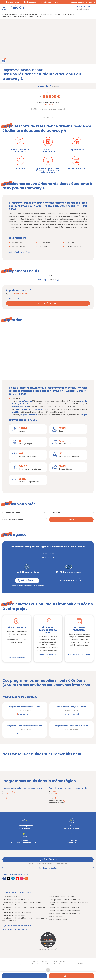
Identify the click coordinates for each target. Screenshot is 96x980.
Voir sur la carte (48, 558)
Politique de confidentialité (34, 964)
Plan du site (63, 964)
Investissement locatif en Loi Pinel (16, 900)
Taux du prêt (56, 513)
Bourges (53, 798)
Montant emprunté (12, 513)
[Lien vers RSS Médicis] (26, 879)
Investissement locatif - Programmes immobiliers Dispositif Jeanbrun (22, 904)
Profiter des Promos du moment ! (79, 2)
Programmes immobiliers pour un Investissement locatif (69, 904)
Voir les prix (48, 104)
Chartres (54, 796)
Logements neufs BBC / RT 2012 (61, 897)
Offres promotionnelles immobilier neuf (65, 900)
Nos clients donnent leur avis (16, 930)
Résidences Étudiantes (58, 920)
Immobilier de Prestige (11, 897)
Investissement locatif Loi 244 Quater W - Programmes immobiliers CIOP (25, 919)
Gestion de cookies (51, 964)
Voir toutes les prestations (20, 252)
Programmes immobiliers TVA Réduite (64, 908)
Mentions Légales (19, 964)
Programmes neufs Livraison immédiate (65, 911)
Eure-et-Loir (8, 796)
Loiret (6, 794)
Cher (5, 798)
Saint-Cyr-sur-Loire (57, 800)
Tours (52, 792)
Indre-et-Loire (9, 792)
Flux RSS (80, 964)
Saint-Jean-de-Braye (58, 802)
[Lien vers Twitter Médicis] (9, 879)
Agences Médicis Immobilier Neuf (17, 926)
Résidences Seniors (56, 917)
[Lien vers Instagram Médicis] (22, 879)
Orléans (53, 794)
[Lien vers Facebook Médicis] (4, 879)
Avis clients (72, 964)
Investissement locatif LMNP (14, 916)
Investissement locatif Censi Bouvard (17, 913)
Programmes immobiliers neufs (17, 893)
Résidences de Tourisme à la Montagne (64, 914)
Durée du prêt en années (14, 520)
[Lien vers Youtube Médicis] (17, 879)
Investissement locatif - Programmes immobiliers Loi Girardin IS (24, 909)
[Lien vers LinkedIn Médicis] (13, 879)
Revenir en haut (48, 970)
